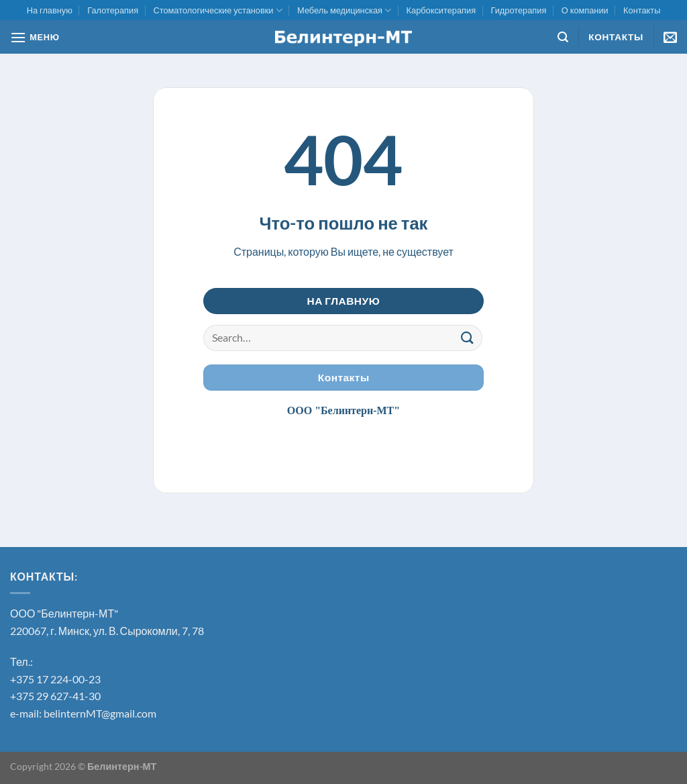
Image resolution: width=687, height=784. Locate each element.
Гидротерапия (518, 10)
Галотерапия (113, 10)
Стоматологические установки (217, 10)
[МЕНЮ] (35, 37)
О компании (585, 10)
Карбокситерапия (441, 10)
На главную (50, 10)
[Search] (563, 37)
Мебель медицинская (344, 10)
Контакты (642, 10)
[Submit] (468, 338)
